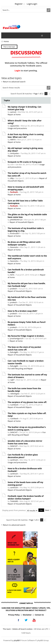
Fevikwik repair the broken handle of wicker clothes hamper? (26, 497)
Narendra (14, 247)
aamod (13, 112)
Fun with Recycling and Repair (20, 369)
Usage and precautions (17, 128)
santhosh (14, 460)
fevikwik (14, 192)
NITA (12, 275)
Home (6, 41)
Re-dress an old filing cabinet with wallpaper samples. (24, 243)
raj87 (12, 380)
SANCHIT (14, 432)
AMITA (13, 140)
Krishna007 (15, 233)
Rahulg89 (14, 352)
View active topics (10, 35)
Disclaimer (27, 615)
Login (29, 4)
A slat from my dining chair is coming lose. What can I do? (26, 136)
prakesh (14, 289)
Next (47, 510)
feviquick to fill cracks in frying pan (25, 162)
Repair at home (14, 114)
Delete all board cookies (22, 629)
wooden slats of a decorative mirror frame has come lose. (25, 442)
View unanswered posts (5, 35)
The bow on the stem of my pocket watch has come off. (24, 348)
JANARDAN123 (16, 220)
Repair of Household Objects (22, 222)
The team (7, 629)
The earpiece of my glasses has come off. (27, 402)
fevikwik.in (44, 35)
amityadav (14, 153)
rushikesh (14, 405)
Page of (38, 94)
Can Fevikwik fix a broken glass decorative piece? (23, 456)
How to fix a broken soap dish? (22, 311)
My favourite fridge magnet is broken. (26, 336)
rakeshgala (15, 394)
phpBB (17, 640)
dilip (12, 178)
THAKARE (14, 501)
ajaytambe (14, 126)
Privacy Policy (14, 615)
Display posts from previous (23, 510)
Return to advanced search (14, 82)
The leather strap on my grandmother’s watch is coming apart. (27, 428)
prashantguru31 (17, 338)
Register (19, 4)
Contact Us (39, 615)
